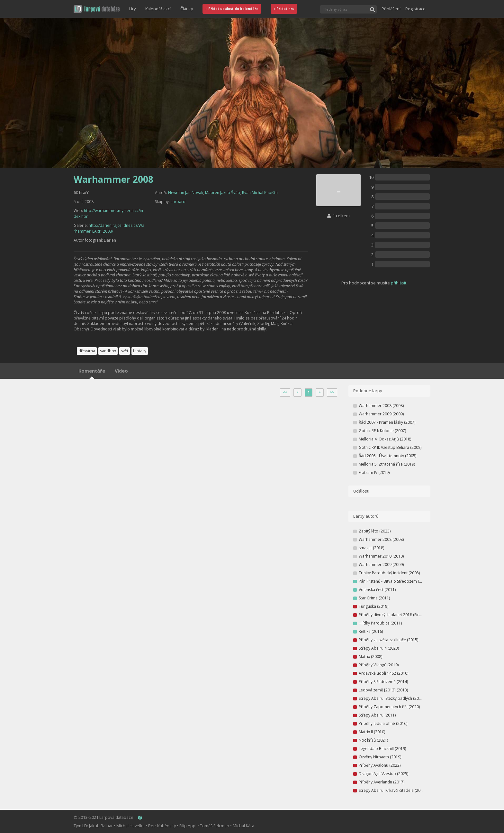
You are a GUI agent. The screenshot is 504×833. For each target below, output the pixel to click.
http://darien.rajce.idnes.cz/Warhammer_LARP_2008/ (109, 228)
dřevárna (87, 351)
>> (332, 392)
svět (125, 351)
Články (187, 9)
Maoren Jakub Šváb (223, 193)
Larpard (178, 202)
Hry (132, 9)
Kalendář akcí (158, 9)
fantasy (140, 351)
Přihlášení (391, 9)
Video (121, 371)
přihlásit (399, 283)
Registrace (415, 9)
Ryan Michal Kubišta (260, 193)
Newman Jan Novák (186, 193)
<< (285, 392)
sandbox (108, 351)
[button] (97, 9)
